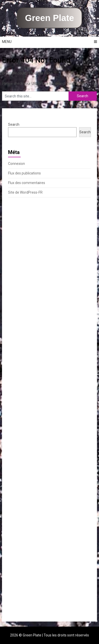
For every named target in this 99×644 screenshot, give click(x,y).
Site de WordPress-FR (25, 192)
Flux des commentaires (27, 183)
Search (14, 124)
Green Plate (49, 18)
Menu (7, 42)
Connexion (16, 164)
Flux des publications (24, 173)
